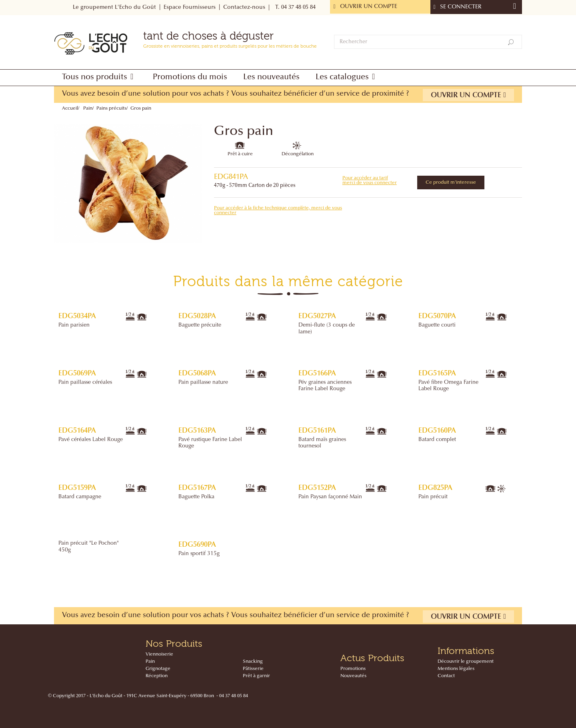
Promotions (353, 669)
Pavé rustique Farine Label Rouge (210, 443)
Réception (157, 676)
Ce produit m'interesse (451, 183)
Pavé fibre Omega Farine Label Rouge (448, 386)
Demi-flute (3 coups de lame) (327, 329)
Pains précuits (111, 108)
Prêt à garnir (256, 676)
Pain (88, 108)
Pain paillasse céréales (85, 383)
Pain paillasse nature (203, 383)
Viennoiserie (159, 654)
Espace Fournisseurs (190, 8)
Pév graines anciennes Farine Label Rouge (325, 386)
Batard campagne (80, 497)
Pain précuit (433, 497)
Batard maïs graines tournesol (322, 443)
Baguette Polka (196, 497)
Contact (446, 676)
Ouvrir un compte (468, 95)
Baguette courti (437, 325)
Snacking (253, 662)
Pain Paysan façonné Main (330, 497)
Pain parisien (74, 325)
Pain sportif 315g (199, 554)
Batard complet (437, 440)
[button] (99, 78)
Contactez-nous (244, 8)
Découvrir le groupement (466, 662)
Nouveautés (353, 676)
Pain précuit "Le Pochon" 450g (89, 547)
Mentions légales (456, 669)
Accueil (70, 108)
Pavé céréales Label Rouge (91, 440)
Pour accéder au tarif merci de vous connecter (370, 180)
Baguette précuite (200, 325)
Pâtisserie (253, 669)
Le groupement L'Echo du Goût (114, 8)
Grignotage (158, 669)
